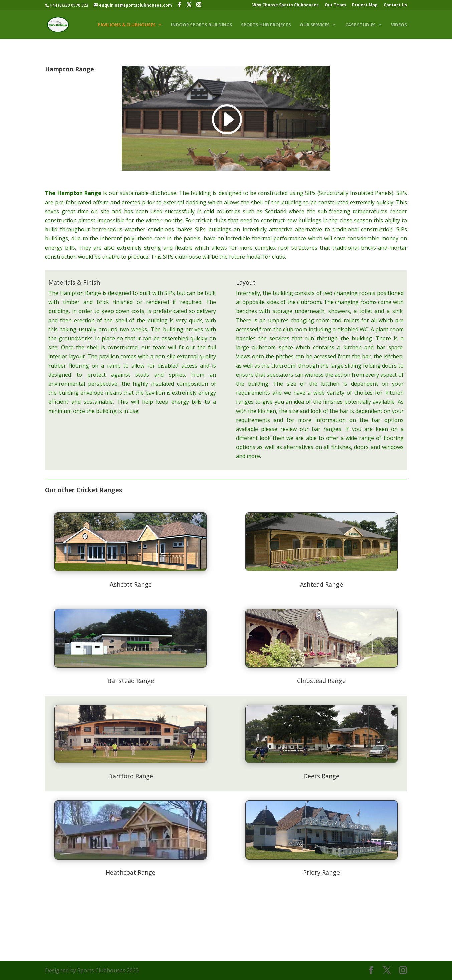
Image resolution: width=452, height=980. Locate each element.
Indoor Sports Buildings (202, 25)
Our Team (335, 5)
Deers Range (321, 776)
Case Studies (360, 25)
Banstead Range (131, 681)
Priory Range (321, 872)
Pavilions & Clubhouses (127, 25)
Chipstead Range (321, 681)
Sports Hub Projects (266, 25)
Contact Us (395, 5)
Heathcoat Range (131, 872)
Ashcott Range (131, 584)
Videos (399, 25)
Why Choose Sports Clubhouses (286, 5)
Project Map (365, 5)
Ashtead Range (321, 584)
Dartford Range (131, 776)
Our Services (315, 25)
